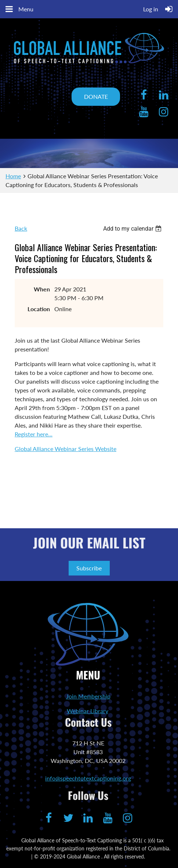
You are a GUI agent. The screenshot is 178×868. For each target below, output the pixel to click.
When (42, 289)
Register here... (34, 434)
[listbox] (133, 229)
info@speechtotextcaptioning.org (88, 778)
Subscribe (89, 568)
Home (13, 176)
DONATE (96, 96)
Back (21, 228)
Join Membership (88, 696)
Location (39, 309)
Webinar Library (88, 711)
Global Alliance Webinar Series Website (66, 449)
